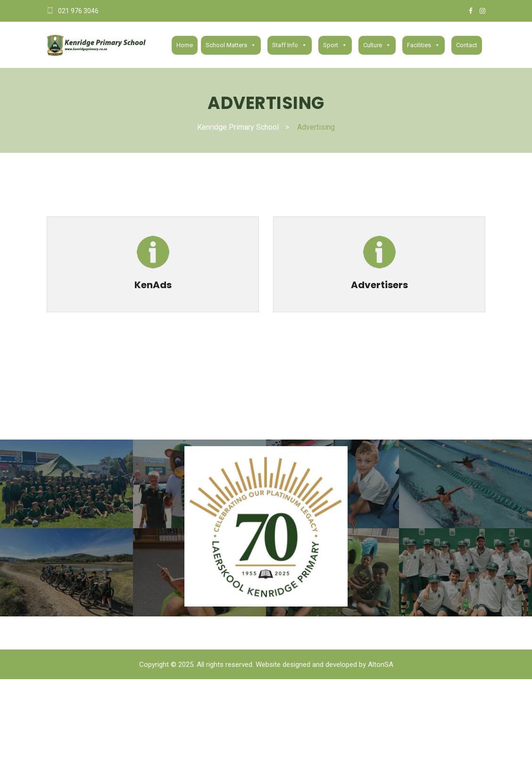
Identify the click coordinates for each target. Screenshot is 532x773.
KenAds (153, 285)
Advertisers (379, 285)
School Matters (231, 45)
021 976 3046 (78, 11)
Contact (467, 45)
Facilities (424, 45)
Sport (335, 45)
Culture (377, 45)
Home (185, 45)
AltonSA (381, 665)
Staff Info (290, 45)
